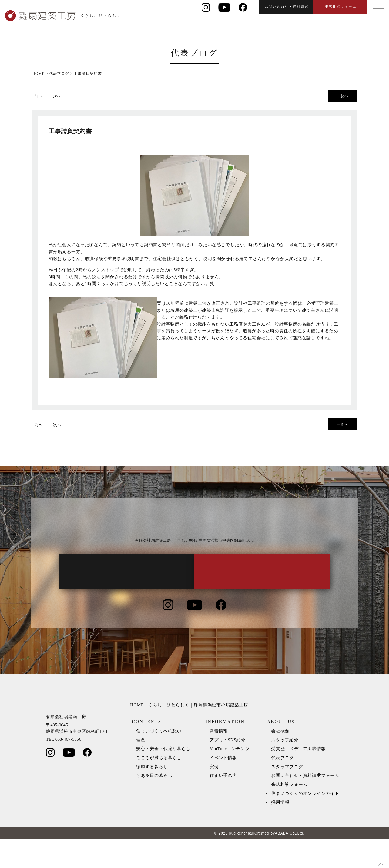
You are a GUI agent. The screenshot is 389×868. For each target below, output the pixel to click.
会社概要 (280, 760)
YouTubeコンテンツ (230, 777)
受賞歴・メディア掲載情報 (299, 777)
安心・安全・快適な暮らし (163, 777)
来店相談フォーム (289, 813)
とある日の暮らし (154, 804)
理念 (141, 768)
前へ (39, 96)
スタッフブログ (287, 795)
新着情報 (219, 760)
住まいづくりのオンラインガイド (305, 822)
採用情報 (280, 831)
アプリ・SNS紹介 (228, 768)
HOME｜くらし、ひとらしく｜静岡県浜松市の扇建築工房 (189, 734)
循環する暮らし (152, 795)
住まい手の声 (223, 804)
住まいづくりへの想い (159, 760)
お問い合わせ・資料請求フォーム (305, 804)
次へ (57, 96)
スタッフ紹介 (285, 768)
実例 (214, 795)
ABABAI (282, 862)
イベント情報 (223, 786)
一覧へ (343, 96)
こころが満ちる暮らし (159, 786)
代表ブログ (283, 786)
